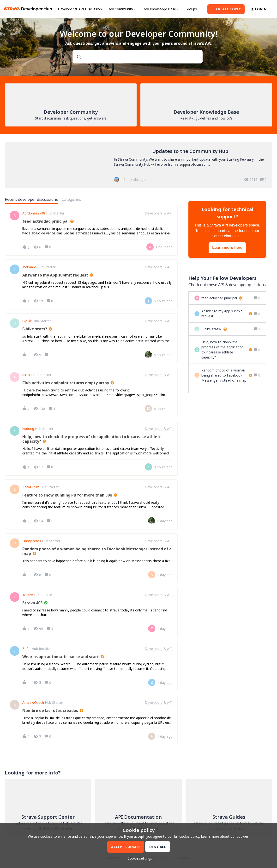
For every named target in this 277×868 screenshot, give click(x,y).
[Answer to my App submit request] (227, 314)
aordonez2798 (34, 213)
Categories (71, 199)
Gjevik (27, 321)
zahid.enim (31, 487)
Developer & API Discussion (80, 9)
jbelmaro (29, 267)
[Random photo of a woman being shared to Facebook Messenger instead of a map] (227, 375)
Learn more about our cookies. (225, 836)
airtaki (27, 375)
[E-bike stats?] (214, 329)
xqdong (28, 429)
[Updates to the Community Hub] (138, 165)
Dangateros (32, 541)
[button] (138, 858)
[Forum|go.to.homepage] (28, 9)
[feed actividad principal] (222, 298)
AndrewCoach (33, 703)
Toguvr (28, 595)
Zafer (27, 649)
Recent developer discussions (31, 199)
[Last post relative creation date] (164, 247)
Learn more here (227, 248)
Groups (191, 9)
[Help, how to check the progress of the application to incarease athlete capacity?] (227, 350)
